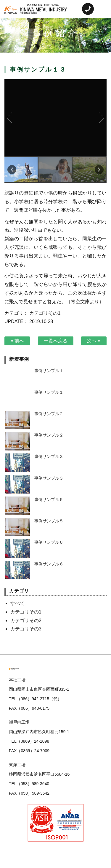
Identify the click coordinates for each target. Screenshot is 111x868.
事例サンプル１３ (55, 118)
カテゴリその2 (26, 620)
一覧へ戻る (56, 341)
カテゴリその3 (26, 629)
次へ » (94, 341)
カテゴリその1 (45, 313)
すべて (17, 603)
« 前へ (17, 341)
